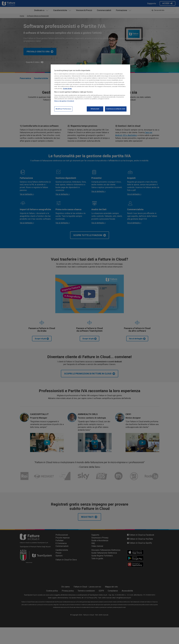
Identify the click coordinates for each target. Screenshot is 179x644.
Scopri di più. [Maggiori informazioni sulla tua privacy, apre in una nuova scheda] (67, 89)
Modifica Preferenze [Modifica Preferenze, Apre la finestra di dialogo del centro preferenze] (63, 109)
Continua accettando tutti (116, 109)
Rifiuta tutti (95, 109)
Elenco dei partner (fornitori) (64, 101)
